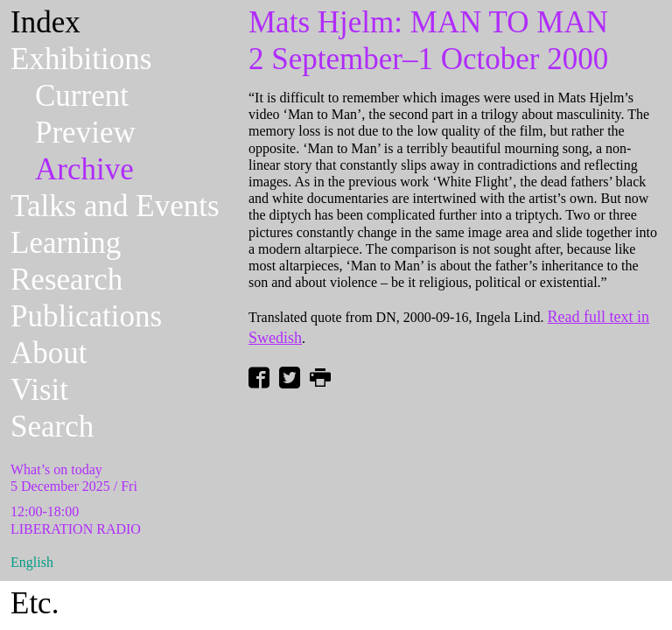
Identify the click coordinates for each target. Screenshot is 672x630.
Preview (85, 133)
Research (66, 280)
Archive (84, 169)
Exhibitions (81, 59)
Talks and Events (115, 206)
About (49, 353)
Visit (39, 390)
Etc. (35, 603)
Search (52, 427)
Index (45, 22)
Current (82, 96)
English (32, 562)
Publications (86, 316)
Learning (66, 243)
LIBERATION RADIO (76, 529)
